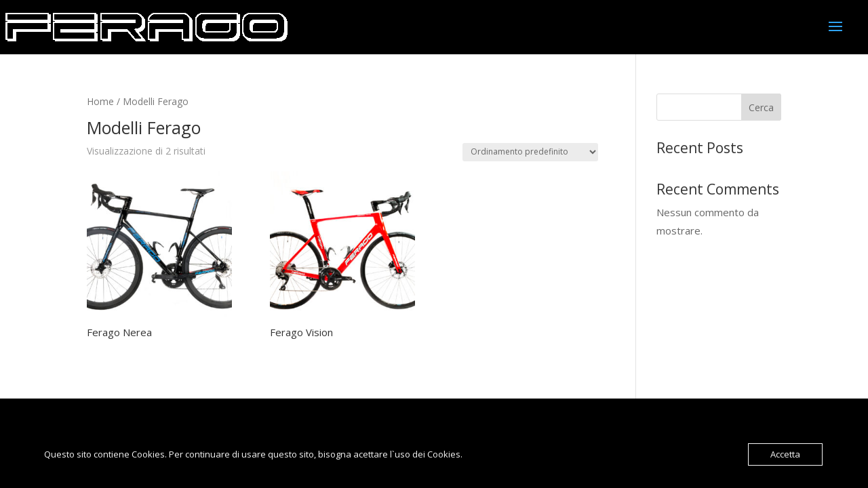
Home (100, 101)
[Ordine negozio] (530, 152)
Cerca (761, 107)
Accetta (785, 454)
